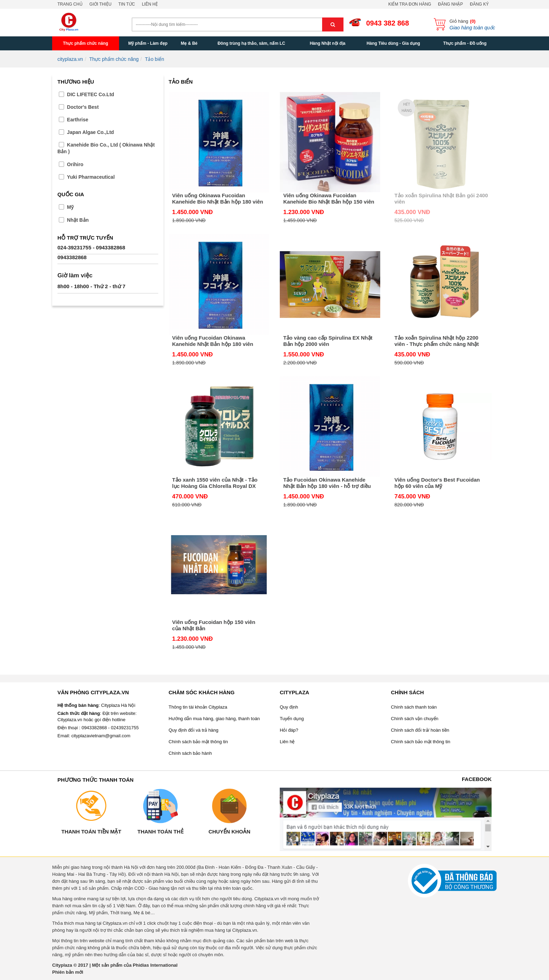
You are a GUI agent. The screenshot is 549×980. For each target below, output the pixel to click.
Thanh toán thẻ (160, 832)
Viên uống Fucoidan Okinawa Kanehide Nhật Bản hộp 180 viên (213, 341)
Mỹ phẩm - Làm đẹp (148, 43)
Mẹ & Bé (189, 43)
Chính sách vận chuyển (415, 719)
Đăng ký (479, 4)
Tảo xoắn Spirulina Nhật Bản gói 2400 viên (441, 198)
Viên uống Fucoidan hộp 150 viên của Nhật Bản (214, 625)
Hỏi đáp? (289, 730)
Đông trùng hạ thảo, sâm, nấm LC (251, 43)
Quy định (289, 707)
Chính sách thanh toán (414, 707)
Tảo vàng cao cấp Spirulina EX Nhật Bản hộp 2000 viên (328, 341)
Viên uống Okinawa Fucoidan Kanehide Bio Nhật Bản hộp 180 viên (218, 198)
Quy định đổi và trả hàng (194, 730)
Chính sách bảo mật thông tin (198, 742)
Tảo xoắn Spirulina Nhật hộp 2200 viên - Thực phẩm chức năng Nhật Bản (436, 341)
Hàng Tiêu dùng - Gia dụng (393, 43)
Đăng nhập (450, 4)
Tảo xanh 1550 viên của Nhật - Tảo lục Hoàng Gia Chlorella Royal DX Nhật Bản (215, 483)
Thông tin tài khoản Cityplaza (198, 707)
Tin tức (127, 4)
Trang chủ (70, 4)
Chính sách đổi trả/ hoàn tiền (420, 730)
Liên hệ (150, 4)
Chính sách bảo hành (190, 753)
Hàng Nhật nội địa (328, 43)
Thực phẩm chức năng (86, 43)
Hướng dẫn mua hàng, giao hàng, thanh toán (214, 719)
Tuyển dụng (292, 719)
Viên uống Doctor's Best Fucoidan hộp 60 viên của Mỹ (437, 483)
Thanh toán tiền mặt (91, 832)
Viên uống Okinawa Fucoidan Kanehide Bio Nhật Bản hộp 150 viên (329, 198)
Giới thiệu (100, 4)
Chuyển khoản (229, 832)
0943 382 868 (388, 23)
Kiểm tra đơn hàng (410, 4)
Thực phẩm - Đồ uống (465, 43)
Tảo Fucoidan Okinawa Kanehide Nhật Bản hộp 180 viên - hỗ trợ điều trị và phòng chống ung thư (327, 483)
